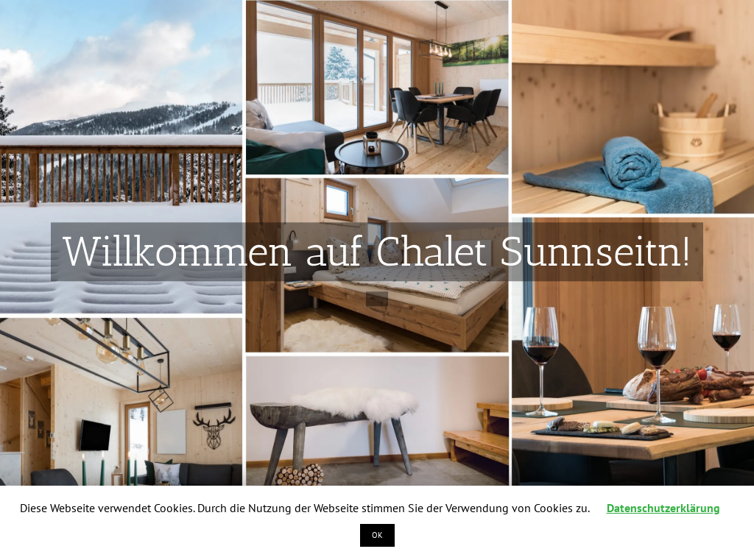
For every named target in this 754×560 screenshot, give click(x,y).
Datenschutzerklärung (663, 508)
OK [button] (377, 535)
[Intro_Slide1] (377, 265)
